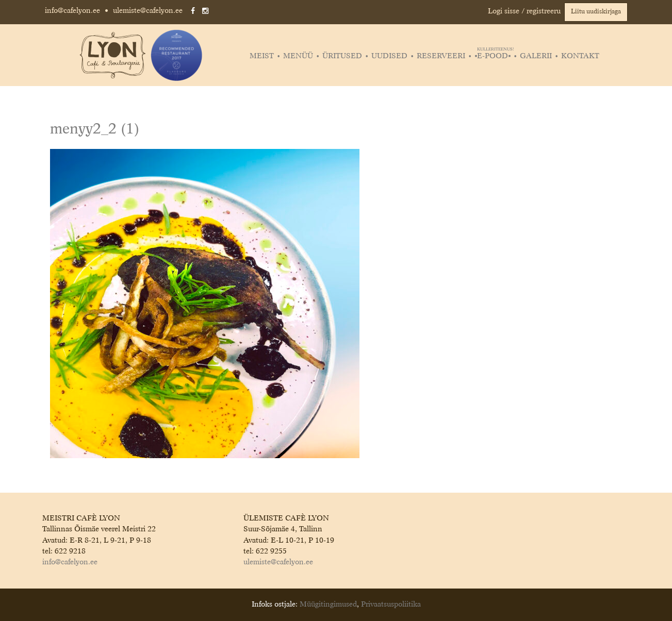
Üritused (342, 56)
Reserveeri (441, 56)
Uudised (389, 56)
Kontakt (580, 56)
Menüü (298, 56)
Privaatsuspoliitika (391, 605)
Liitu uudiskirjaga (596, 12)
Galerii (536, 56)
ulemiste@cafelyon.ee (148, 11)
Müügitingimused (328, 605)
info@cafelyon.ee (72, 11)
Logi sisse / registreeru (524, 11)
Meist (262, 56)
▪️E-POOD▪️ (494, 56)
